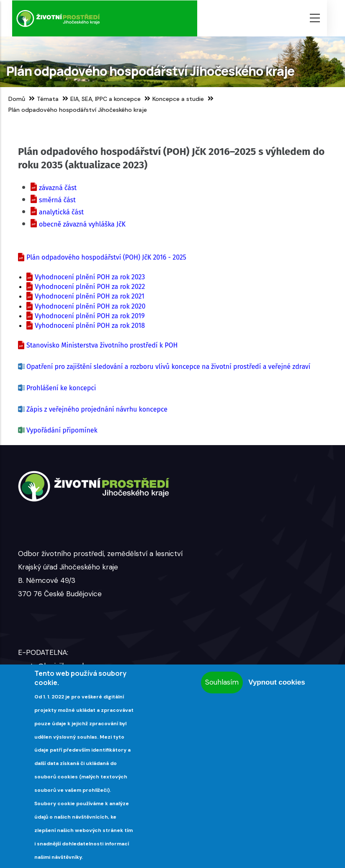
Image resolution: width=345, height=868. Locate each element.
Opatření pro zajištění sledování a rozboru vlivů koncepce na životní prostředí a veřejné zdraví (168, 367)
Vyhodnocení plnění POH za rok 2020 (90, 306)
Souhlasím (222, 682)
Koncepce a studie (178, 99)
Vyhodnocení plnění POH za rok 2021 (90, 296)
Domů (17, 99)
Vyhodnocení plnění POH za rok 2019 (90, 316)
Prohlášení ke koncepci (61, 388)
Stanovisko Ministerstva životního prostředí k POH (102, 345)
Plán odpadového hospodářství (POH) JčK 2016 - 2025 (106, 257)
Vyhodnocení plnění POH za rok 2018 (90, 326)
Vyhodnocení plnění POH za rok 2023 (90, 277)
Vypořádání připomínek (62, 430)
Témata (48, 99)
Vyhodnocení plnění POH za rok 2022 (90, 287)
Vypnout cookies (277, 682)
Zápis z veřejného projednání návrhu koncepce (97, 409)
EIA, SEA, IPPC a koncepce (106, 99)
